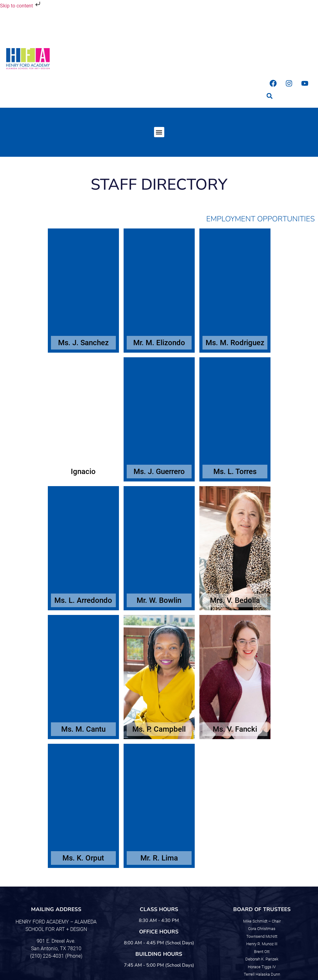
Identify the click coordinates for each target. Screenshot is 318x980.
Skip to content (21, 6)
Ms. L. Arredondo (83, 600)
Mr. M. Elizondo (159, 343)
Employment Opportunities (261, 219)
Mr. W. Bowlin (159, 600)
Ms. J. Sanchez (83, 343)
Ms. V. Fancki (235, 729)
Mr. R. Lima (159, 858)
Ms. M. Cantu (83, 729)
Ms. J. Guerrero (159, 472)
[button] (270, 96)
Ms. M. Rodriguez (235, 343)
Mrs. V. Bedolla (235, 600)
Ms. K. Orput (83, 858)
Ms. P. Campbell (159, 729)
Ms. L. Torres (235, 472)
